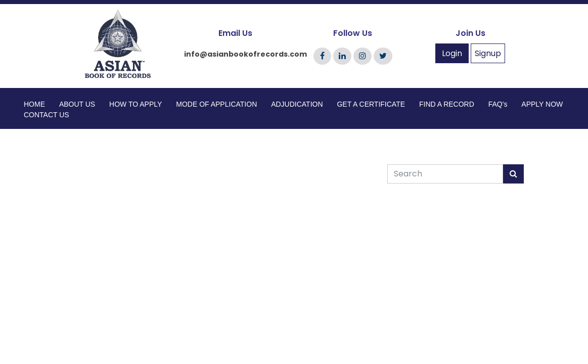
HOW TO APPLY (135, 104)
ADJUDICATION (297, 104)
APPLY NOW (542, 104)
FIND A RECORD (447, 104)
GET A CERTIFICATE (371, 104)
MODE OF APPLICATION (216, 104)
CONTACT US (47, 115)
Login (452, 53)
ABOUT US (77, 104)
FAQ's (498, 104)
